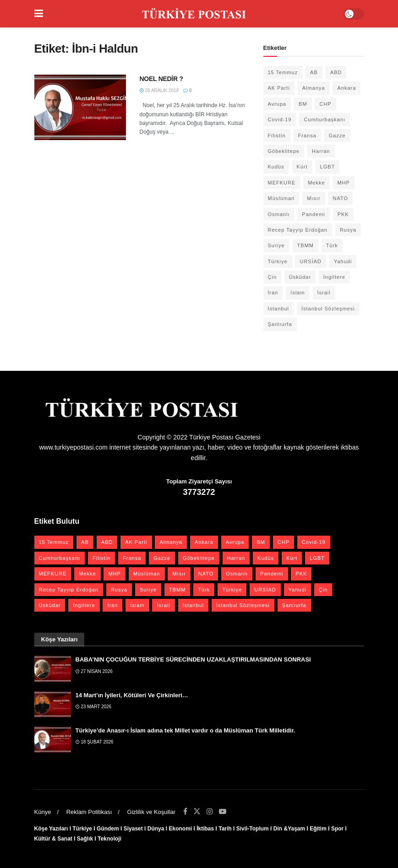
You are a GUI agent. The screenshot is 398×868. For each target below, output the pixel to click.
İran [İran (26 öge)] (273, 293)
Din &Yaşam (289, 829)
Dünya (156, 829)
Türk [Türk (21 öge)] (332, 245)
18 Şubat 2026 (95, 742)
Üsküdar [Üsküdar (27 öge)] (300, 277)
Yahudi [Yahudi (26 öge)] (343, 261)
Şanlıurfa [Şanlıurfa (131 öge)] (280, 324)
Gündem (108, 829)
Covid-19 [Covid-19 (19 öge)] (280, 119)
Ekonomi (180, 829)
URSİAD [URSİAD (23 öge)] (311, 261)
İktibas (205, 829)
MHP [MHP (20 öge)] (343, 183)
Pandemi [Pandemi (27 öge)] (313, 214)
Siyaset (133, 829)
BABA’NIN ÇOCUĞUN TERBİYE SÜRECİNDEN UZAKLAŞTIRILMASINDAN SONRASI (193, 659)
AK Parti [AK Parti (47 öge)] (279, 88)
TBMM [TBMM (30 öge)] (305, 245)
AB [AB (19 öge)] (314, 72)
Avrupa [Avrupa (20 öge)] (277, 104)
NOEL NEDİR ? (161, 79)
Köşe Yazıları (51, 829)
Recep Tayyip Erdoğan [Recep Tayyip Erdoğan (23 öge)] (298, 230)
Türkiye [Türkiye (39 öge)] (278, 261)
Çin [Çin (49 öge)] (273, 277)
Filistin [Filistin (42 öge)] (277, 136)
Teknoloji (109, 839)
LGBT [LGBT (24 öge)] (328, 167)
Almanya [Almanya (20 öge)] (314, 88)
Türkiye (82, 829)
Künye (43, 812)
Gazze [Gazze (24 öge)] (337, 136)
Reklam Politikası (89, 812)
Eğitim (318, 829)
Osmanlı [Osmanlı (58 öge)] (279, 214)
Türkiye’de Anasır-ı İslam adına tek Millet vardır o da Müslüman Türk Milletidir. (185, 730)
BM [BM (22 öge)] (303, 104)
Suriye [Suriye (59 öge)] (276, 245)
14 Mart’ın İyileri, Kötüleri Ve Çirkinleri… (132, 695)
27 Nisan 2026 (94, 671)
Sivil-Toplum (253, 829)
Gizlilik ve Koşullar (151, 812)
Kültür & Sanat (53, 839)
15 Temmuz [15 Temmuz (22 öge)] (283, 72)
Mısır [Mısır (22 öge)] (313, 198)
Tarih (225, 829)
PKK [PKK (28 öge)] (343, 214)
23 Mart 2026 (94, 707)
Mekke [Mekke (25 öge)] (316, 183)
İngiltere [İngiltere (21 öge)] (334, 277)
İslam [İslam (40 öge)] (297, 293)
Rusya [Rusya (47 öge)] (348, 230)
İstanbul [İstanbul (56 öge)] (279, 309)
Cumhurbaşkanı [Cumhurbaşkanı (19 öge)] (324, 119)
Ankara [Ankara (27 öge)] (346, 88)
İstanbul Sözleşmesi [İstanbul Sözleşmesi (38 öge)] (328, 309)
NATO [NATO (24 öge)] (340, 198)
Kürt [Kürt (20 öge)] (302, 167)
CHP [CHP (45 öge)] (325, 104)
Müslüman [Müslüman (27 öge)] (281, 198)
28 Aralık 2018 (159, 90)
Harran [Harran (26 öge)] (321, 151)
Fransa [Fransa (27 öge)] (307, 136)
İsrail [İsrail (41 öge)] (324, 293)
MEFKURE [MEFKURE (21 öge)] (282, 183)
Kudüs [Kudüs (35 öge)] (276, 167)
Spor (337, 829)
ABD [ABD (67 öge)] (336, 72)
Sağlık (85, 839)
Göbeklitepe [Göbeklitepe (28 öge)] (284, 151)
